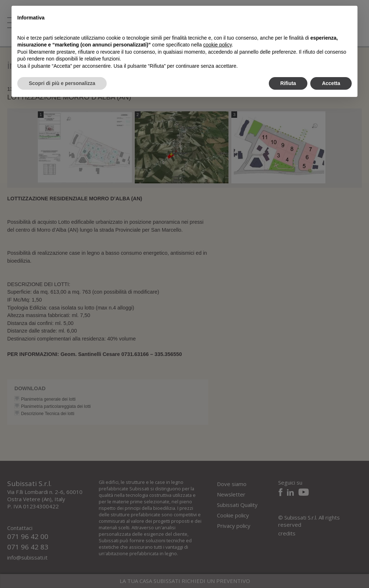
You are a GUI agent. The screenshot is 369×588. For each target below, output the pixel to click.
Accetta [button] (331, 83)
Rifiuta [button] (288, 83)
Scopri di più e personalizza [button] (62, 83)
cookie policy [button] (217, 45)
